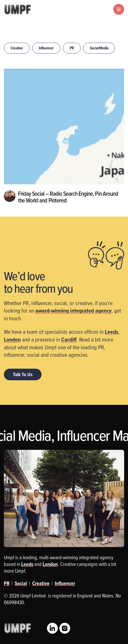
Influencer (46, 48)
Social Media (99, 48)
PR (72, 48)
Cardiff (69, 339)
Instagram (65, 628)
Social (21, 583)
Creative (17, 48)
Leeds (111, 332)
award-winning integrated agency (73, 310)
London (12, 339)
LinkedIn (52, 628)
